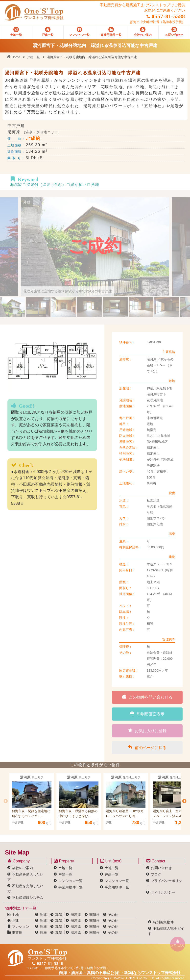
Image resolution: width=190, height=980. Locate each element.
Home (13, 57)
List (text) (111, 861)
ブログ (156, 874)
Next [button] (184, 801)
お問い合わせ (161, 868)
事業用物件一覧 (71, 887)
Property (64, 861)
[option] (32, 801)
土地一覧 (65, 868)
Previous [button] (6, 801)
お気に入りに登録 (147, 730)
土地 (13, 915)
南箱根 (95, 915)
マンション (18, 927)
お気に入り (178, 943)
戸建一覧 (33, 57)
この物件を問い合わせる (147, 697)
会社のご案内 (23, 868)
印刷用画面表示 (147, 714)
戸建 (13, 921)
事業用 (15, 932)
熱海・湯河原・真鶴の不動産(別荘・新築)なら (120, 973)
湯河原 (76, 915)
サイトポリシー (163, 892)
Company (19, 861)
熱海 (43, 915)
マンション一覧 (71, 881)
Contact (156, 861)
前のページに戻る (147, 747)
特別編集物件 (163, 922)
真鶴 (59, 915)
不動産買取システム (28, 898)
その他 (113, 915)
